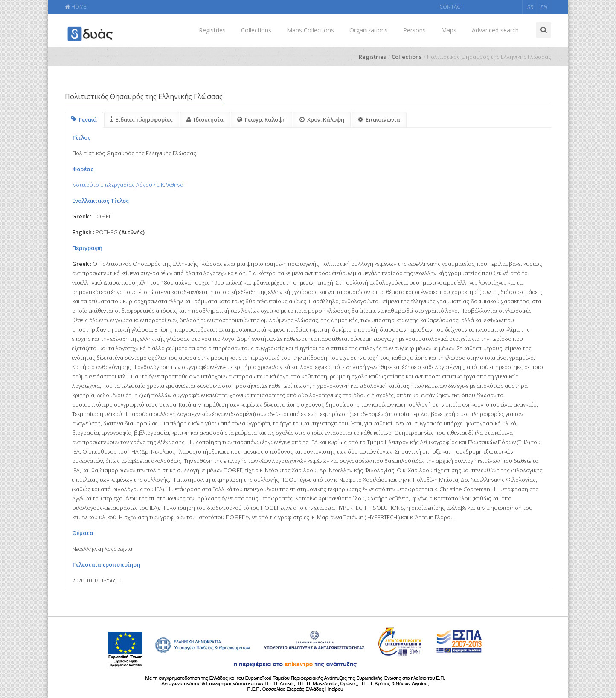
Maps (449, 30)
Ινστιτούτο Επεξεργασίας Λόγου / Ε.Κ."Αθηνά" (129, 185)
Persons (414, 30)
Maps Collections (310, 30)
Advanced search (495, 30)
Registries (212, 30)
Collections (256, 30)
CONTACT (451, 7)
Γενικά (84, 119)
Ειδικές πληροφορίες (142, 119)
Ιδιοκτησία (205, 119)
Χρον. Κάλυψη (322, 119)
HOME (76, 7)
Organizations (369, 30)
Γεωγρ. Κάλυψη (262, 119)
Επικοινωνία (379, 119)
